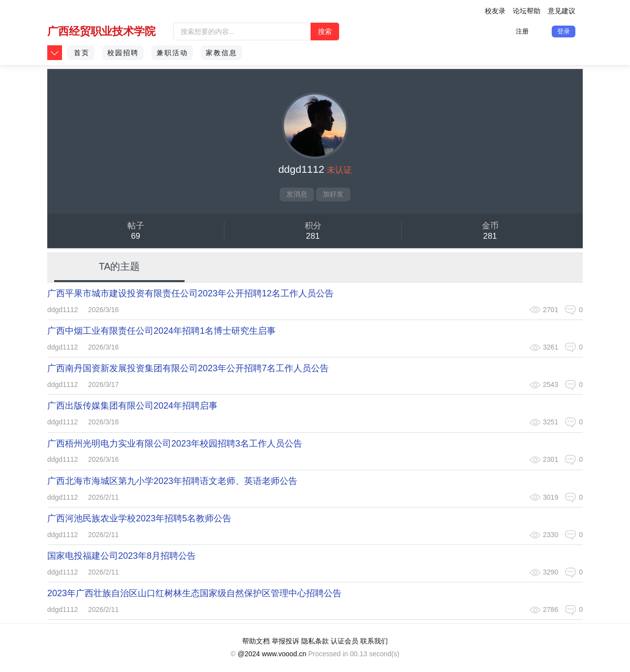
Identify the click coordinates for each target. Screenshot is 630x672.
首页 (82, 53)
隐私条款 (315, 641)
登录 (564, 31)
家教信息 (221, 53)
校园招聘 (123, 53)
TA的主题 (120, 266)
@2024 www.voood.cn (272, 654)
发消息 (297, 194)
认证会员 (345, 641)
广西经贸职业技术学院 (101, 31)
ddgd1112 (63, 310)
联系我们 (374, 641)
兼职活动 (172, 53)
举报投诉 (285, 641)
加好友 (333, 194)
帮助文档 (256, 641)
